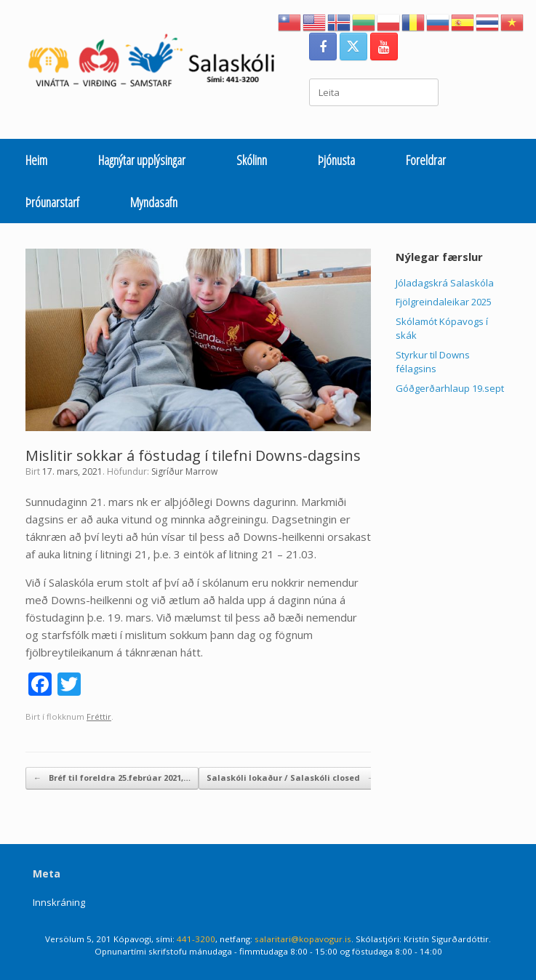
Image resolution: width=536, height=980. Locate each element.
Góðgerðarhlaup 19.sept (450, 388)
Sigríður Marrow (184, 471)
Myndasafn (154, 202)
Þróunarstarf (52, 202)
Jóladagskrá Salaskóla (445, 283)
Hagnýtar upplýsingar (142, 160)
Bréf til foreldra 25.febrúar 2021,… (112, 778)
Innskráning (59, 902)
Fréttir (99, 716)
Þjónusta (336, 160)
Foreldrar (426, 160)
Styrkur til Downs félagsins (433, 362)
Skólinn (252, 160)
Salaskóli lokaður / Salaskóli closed (291, 778)
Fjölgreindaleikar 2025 (444, 302)
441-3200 (196, 939)
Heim (36, 160)
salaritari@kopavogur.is (303, 939)
